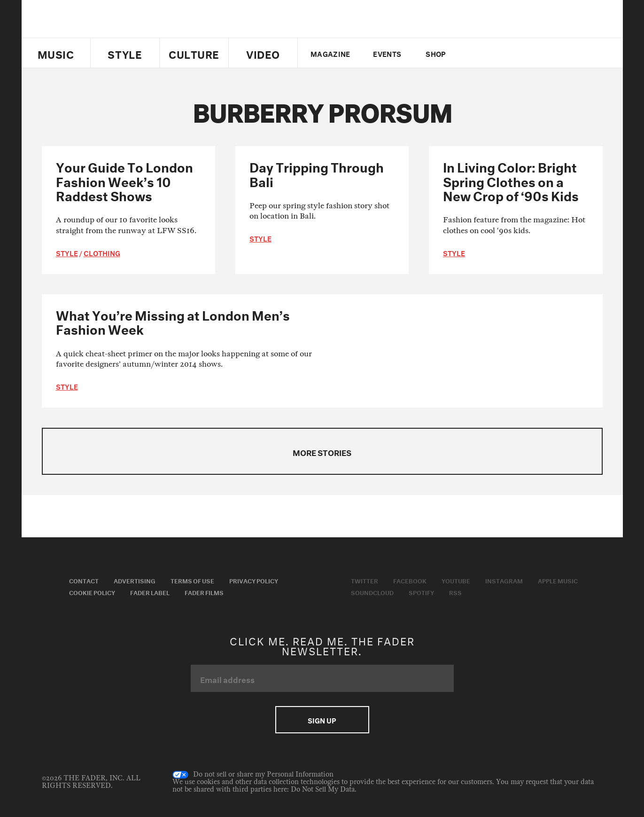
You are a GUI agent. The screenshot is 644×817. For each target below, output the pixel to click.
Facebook (410, 580)
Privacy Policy (254, 580)
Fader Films (204, 592)
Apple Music (558, 580)
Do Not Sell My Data (323, 790)
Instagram (504, 580)
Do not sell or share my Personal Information (253, 775)
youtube (507, 53)
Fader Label (150, 592)
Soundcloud (372, 592)
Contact (84, 580)
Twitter (475, 53)
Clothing (102, 252)
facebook (490, 53)
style (67, 252)
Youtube (456, 580)
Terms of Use (192, 580)
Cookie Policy (92, 592)
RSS (455, 592)
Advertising (135, 580)
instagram (523, 53)
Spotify (421, 592)
